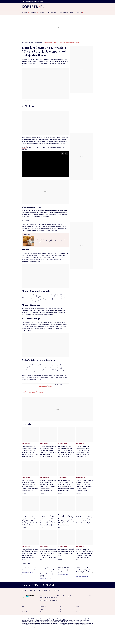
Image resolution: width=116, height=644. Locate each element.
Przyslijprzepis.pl (62, 612)
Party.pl (60, 606)
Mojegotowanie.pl (44, 609)
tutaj (34, 627)
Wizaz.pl (78, 609)
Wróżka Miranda (32, 392)
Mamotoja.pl (43, 606)
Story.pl (78, 612)
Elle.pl (23, 606)
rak (24, 392)
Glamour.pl (24, 609)
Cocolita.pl (24, 612)
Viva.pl (77, 606)
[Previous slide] (22, 574)
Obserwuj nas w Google (45, 387)
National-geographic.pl (45, 612)
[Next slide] (93, 574)
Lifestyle (41, 392)
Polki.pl (60, 609)
